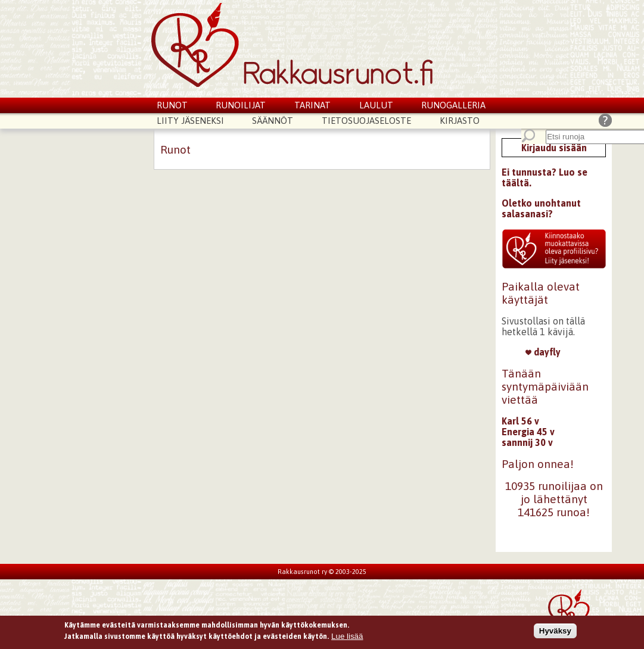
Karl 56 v (520, 421)
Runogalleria (453, 105)
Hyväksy (555, 633)
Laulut (376, 105)
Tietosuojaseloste (366, 121)
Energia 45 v (528, 432)
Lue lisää (347, 638)
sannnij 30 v (527, 442)
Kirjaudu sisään (554, 148)
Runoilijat (241, 105)
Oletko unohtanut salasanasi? (541, 208)
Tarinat (312, 105)
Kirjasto (460, 121)
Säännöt (273, 121)
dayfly (543, 352)
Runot (172, 105)
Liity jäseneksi (190, 121)
